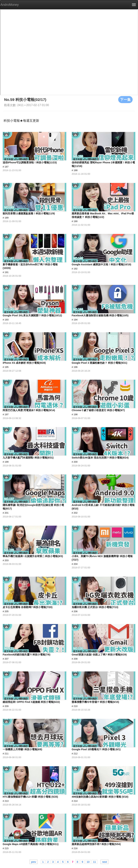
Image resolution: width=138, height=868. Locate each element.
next (104, 862)
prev (34, 862)
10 (88, 862)
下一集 (125, 99)
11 (95, 862)
